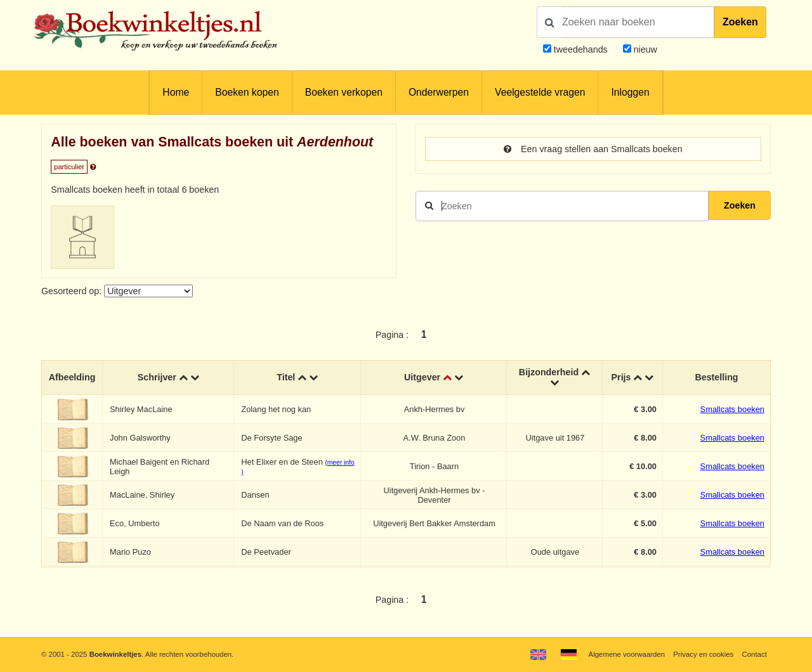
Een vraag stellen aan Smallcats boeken (593, 149)
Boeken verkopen (344, 92)
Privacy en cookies (703, 654)
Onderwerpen (439, 92)
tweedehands (581, 49)
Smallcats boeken (732, 409)
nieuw (644, 49)
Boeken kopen (247, 92)
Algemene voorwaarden (627, 654)
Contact (755, 654)
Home (176, 92)
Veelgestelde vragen (540, 92)
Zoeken (740, 22)
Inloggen (630, 92)
